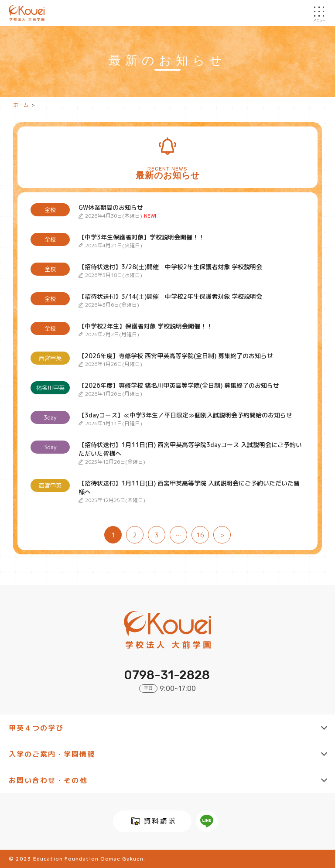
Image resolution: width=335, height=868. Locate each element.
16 (200, 535)
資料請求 (160, 821)
